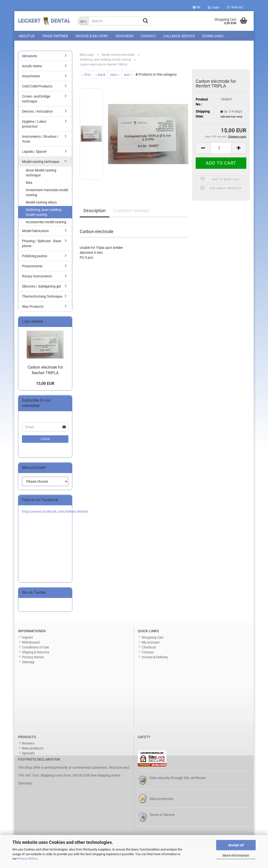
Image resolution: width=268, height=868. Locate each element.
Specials (28, 754)
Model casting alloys (41, 203)
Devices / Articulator (37, 112)
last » (128, 75)
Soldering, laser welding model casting (44, 213)
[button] (197, 7)
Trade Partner (55, 36)
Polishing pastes (35, 257)
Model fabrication (35, 232)
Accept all (236, 845)
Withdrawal (31, 643)
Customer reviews (131, 211)
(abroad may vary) (231, 118)
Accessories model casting (46, 223)
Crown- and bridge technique (36, 100)
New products (33, 749)
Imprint (28, 638)
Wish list (235, 7)
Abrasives (29, 57)
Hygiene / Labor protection (34, 125)
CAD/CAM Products (37, 87)
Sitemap (28, 663)
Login (45, 440)
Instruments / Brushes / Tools (40, 140)
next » (115, 75)
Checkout (149, 648)
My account (151, 643)
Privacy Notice (28, 859)
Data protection (162, 800)
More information (236, 855)
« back (100, 75)
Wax (29, 184)
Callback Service (179, 36)
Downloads (213, 36)
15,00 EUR (45, 384)
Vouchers (124, 36)
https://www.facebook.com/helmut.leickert (55, 512)
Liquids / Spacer (34, 153)
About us (27, 36)
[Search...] (83, 21)
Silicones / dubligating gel (41, 287)
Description (95, 211)
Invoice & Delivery (92, 36)
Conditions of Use (35, 648)
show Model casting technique (41, 174)
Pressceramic (32, 267)
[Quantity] (221, 149)
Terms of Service (162, 816)
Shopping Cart (153, 638)
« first (86, 75)
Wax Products (33, 307)
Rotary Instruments (37, 277)
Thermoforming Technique (42, 297)
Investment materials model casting (47, 193)
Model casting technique (41, 163)
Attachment (31, 77)
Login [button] (214, 7)
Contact (148, 36)
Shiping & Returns (36, 653)
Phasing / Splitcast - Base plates (41, 244)
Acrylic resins (32, 67)
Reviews (28, 744)
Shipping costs (52, 776)
